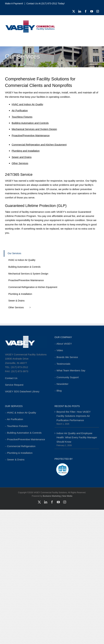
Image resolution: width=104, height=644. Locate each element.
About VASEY (64, 344)
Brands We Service (67, 357)
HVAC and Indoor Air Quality (27, 104)
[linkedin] (80, 11)
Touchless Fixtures (22, 117)
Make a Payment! (14, 3)
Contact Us (11, 378)
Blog (59, 391)
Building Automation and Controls (30, 123)
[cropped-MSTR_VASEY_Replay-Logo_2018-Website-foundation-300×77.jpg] (30, 21)
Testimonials (63, 364)
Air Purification (20, 110)
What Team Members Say (71, 370)
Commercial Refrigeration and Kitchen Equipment (39, 145)
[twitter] (74, 11)
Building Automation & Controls (24, 433)
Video (60, 350)
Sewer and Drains (22, 157)
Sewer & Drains (16, 459)
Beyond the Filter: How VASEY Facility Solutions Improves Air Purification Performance (74, 416)
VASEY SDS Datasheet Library (22, 391)
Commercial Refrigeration (21, 446)
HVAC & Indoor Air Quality (22, 413)
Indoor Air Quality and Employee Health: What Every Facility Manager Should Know (77, 437)
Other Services (20, 163)
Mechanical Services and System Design (34, 129)
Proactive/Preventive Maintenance (31, 135)
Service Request (14, 385)
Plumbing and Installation (26, 151)
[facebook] (86, 11)
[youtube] (92, 11)
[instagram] (98, 11)
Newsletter (63, 384)
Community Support (68, 377)
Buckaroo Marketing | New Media (58, 496)
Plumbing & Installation (20, 453)
